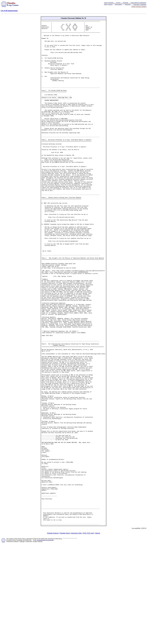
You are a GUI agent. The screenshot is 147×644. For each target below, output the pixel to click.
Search (98, 634)
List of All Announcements (9, 11)
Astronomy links (76, 634)
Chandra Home (65, 634)
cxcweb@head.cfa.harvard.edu (45, 641)
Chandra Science (53, 634)
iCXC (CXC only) (88, 634)
